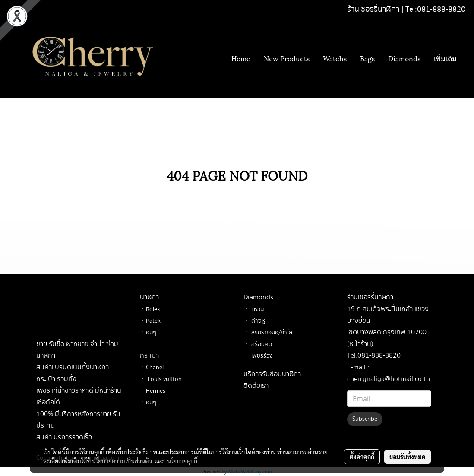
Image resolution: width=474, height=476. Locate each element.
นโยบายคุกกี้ (182, 461)
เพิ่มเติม (445, 58)
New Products (287, 58)
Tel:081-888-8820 (435, 9)
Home (241, 58)
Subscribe (365, 419)
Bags (367, 58)
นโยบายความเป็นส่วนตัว (122, 461)
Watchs (335, 58)
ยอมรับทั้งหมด (408, 457)
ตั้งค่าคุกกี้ (362, 457)
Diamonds (404, 58)
